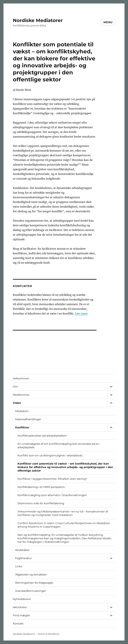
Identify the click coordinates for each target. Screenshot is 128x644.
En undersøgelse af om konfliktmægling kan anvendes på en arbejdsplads (58, 446)
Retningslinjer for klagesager (34, 583)
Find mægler (21, 615)
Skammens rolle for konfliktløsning (41, 503)
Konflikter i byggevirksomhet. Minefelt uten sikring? (52, 479)
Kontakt (18, 624)
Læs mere (81, 313)
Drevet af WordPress (49, 634)
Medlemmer (21, 395)
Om (15, 387)
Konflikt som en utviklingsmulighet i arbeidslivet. (50, 455)
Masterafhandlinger (28, 419)
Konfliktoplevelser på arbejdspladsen (42, 436)
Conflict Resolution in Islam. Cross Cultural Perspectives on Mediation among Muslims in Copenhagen (64, 525)
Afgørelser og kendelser (31, 575)
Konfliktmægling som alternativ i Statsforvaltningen (52, 495)
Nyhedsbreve (22, 599)
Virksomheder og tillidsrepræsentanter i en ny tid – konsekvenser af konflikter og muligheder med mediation (63, 513)
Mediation (22, 411)
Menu (108, 22)
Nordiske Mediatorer (38, 20)
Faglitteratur (23, 558)
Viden (17, 403)
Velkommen (21, 378)
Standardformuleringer (31, 591)
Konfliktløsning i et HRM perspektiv (41, 487)
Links (19, 566)
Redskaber (22, 550)
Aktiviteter (20, 607)
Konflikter (22, 427)
